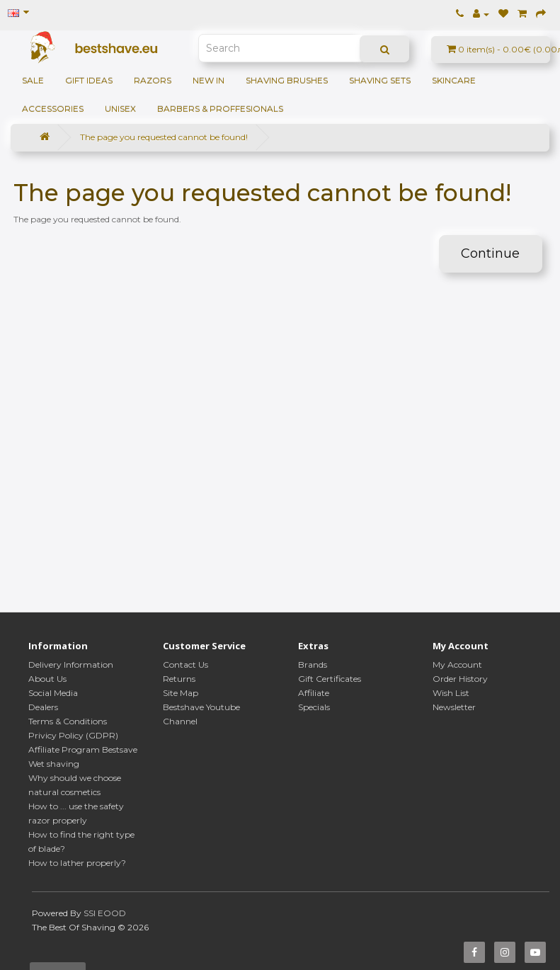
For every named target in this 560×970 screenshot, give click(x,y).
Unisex (120, 109)
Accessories (53, 109)
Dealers (43, 707)
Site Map (181, 693)
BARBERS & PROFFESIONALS (220, 109)
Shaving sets (380, 80)
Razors (153, 80)
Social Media (53, 693)
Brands (313, 664)
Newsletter (454, 707)
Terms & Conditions (68, 721)
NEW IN (208, 80)
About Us (47, 679)
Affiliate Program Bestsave (83, 749)
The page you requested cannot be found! (164, 137)
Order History (460, 679)
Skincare (454, 80)
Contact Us (185, 664)
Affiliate (314, 693)
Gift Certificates (330, 679)
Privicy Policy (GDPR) (73, 735)
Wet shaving (54, 764)
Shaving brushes (287, 80)
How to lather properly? (77, 863)
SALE (33, 80)
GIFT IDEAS (89, 80)
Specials (314, 707)
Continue (490, 253)
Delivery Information (71, 664)
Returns (179, 679)
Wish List (451, 693)
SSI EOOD (105, 913)
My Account (457, 664)
